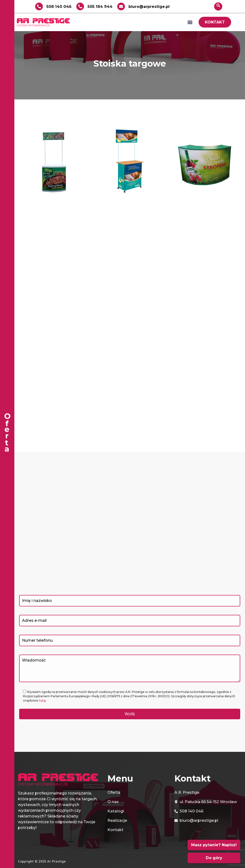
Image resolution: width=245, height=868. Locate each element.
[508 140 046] (39, 6)
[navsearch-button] (218, 6)
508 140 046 (59, 7)
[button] (190, 22)
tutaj (42, 700)
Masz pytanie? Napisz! (214, 845)
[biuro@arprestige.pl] (121, 6)
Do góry (214, 858)
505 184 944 (100, 7)
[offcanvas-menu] (7, 434)
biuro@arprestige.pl (149, 7)
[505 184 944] (80, 6)
